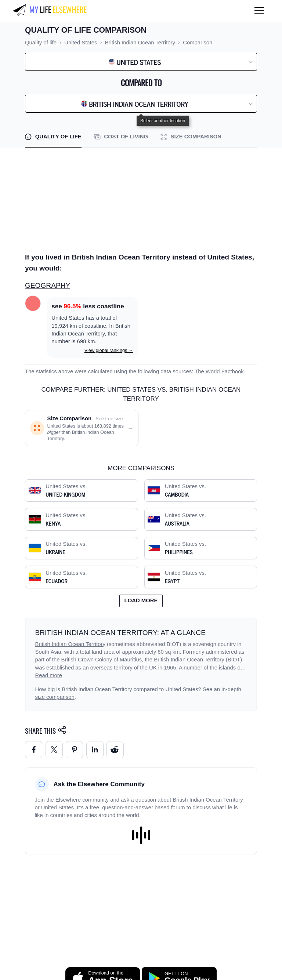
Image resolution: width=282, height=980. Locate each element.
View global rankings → (109, 350)
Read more (49, 675)
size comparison (55, 697)
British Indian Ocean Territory (70, 644)
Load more (141, 600)
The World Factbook (219, 371)
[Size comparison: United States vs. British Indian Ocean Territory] (82, 428)
